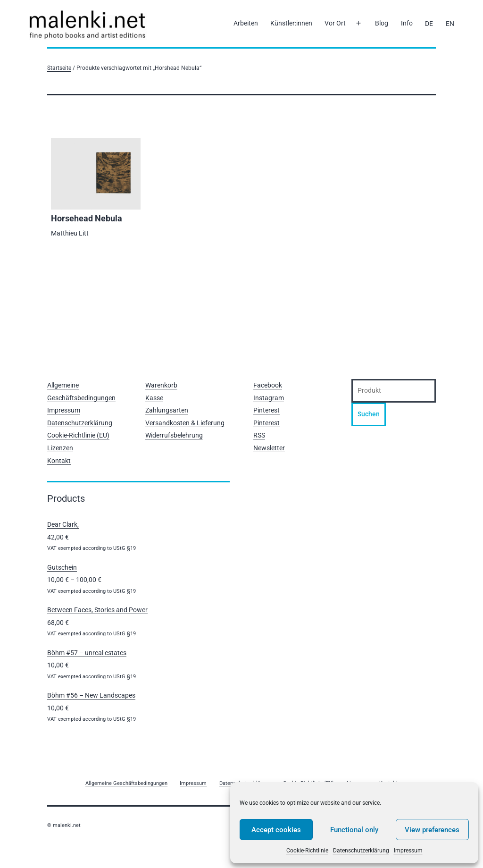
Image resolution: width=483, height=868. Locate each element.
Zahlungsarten (167, 410)
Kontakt (59, 461)
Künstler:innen (291, 23)
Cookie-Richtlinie (307, 851)
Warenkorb (161, 385)
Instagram (269, 398)
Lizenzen (60, 448)
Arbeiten (246, 23)
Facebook (268, 385)
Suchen (369, 414)
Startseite (59, 68)
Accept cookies (276, 830)
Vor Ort (335, 23)
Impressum (408, 851)
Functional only (354, 830)
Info (407, 23)
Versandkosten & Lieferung (185, 423)
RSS (259, 435)
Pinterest (266, 410)
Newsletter (269, 448)
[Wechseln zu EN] (450, 24)
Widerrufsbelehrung (174, 435)
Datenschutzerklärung (361, 851)
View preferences (432, 830)
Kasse (154, 398)
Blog (382, 23)
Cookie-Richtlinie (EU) (78, 435)
